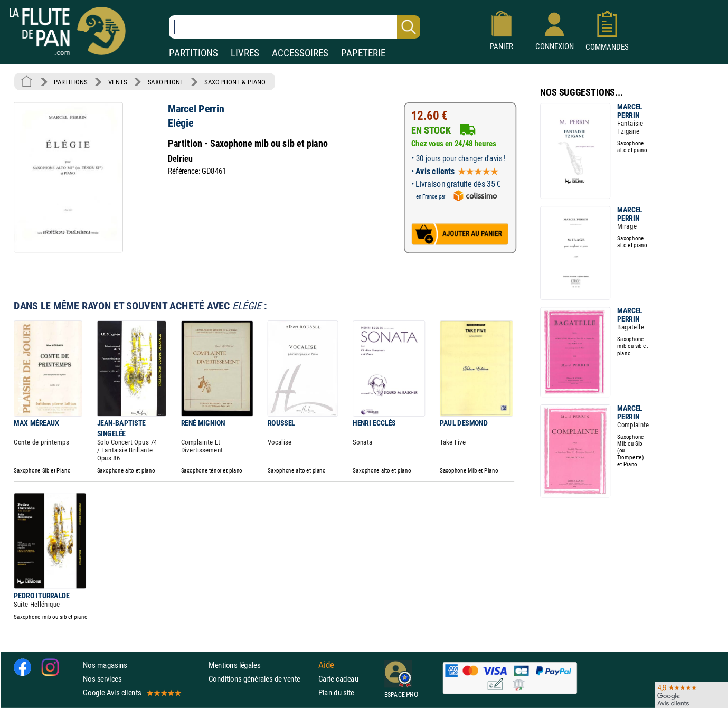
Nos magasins (105, 665)
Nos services (102, 679)
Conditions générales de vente (261, 679)
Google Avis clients (131, 692)
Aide (326, 665)
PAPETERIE (363, 53)
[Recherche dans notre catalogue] (295, 27)
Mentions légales (234, 665)
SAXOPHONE (166, 82)
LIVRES (245, 53)
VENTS (117, 82)
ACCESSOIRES (300, 53)
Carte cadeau (338, 679)
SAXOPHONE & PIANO (235, 82)
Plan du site (336, 692)
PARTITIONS (193, 53)
